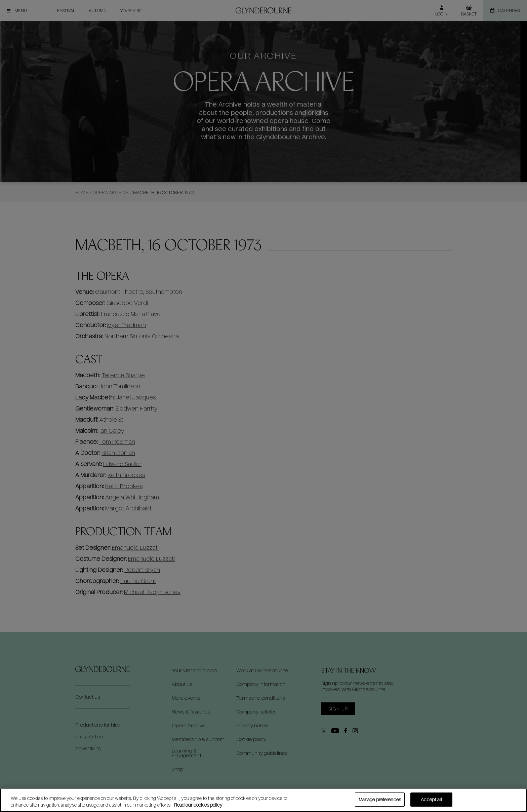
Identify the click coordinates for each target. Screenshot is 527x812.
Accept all (431, 799)
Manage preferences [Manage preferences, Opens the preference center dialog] (380, 799)
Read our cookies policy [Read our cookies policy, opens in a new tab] (198, 805)
